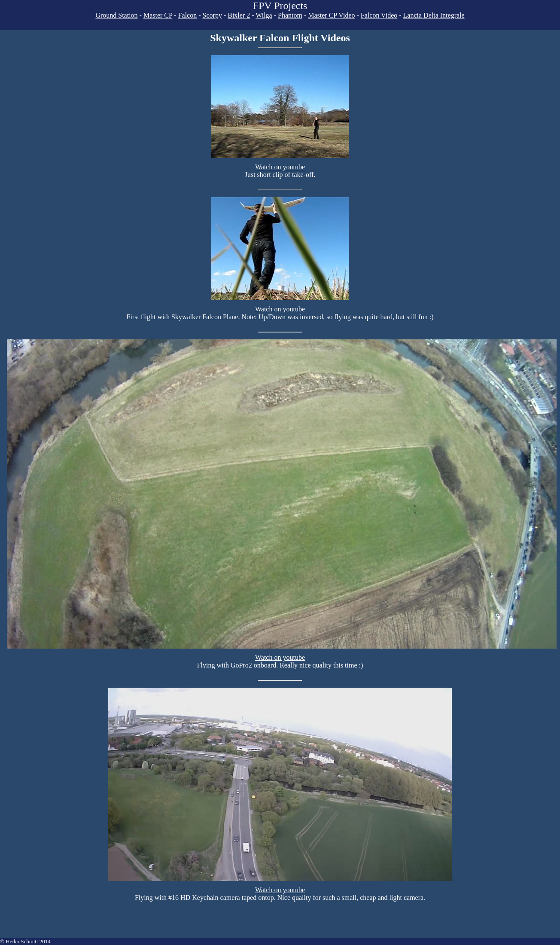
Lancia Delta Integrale (434, 15)
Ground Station (116, 15)
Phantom (290, 15)
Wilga (264, 15)
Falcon (188, 15)
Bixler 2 (239, 15)
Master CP (158, 15)
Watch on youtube (280, 167)
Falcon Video (379, 15)
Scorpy (212, 15)
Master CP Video (331, 15)
